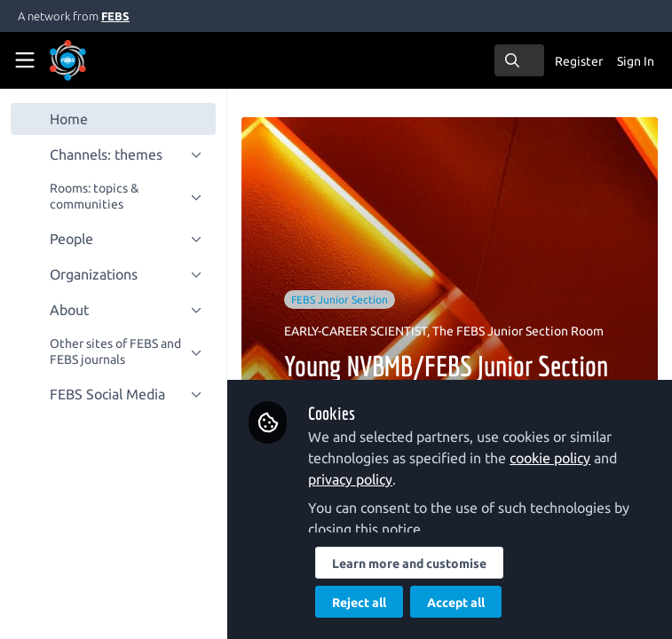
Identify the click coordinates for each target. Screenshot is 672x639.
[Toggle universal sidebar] (25, 60)
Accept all (456, 603)
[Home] (92, 60)
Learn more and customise (409, 564)
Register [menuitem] (579, 61)
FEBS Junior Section (340, 300)
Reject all (359, 603)
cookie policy (550, 458)
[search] (519, 60)
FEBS (115, 16)
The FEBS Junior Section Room (518, 331)
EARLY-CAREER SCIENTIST (356, 331)
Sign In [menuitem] (636, 61)
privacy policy (350, 479)
